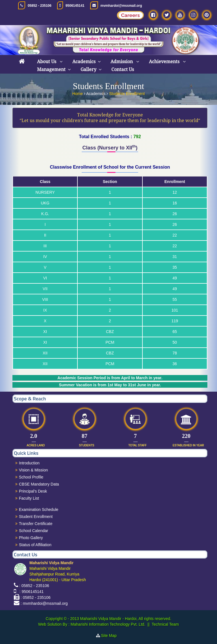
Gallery (88, 70)
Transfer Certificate (36, 524)
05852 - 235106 (40, 6)
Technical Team (165, 624)
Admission (122, 62)
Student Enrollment (36, 517)
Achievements (165, 62)
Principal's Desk (33, 491)
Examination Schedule (39, 510)
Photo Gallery (31, 538)
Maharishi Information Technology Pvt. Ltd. (107, 624)
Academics (84, 62)
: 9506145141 (30, 592)
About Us (47, 62)
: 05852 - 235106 (34, 586)
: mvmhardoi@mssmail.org (44, 603)
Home (78, 93)
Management (51, 70)
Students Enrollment (127, 93)
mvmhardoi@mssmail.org (121, 6)
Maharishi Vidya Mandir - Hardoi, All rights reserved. (126, 619)
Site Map (111, 636)
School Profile (31, 477)
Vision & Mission (33, 470)
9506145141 (75, 6)
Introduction (29, 463)
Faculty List (29, 498)
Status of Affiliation (35, 545)
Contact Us (123, 70)
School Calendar (34, 531)
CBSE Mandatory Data (39, 484)
